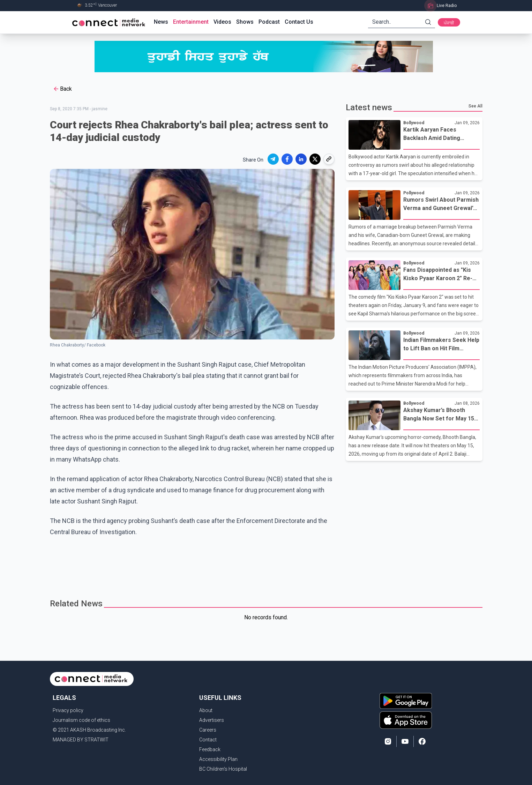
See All (475, 106)
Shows (245, 22)
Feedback (210, 749)
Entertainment (191, 22)
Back (62, 89)
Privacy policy (68, 710)
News (161, 22)
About (206, 710)
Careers (208, 730)
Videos (222, 22)
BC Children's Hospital (223, 769)
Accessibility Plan (218, 759)
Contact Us (299, 22)
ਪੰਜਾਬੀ (449, 23)
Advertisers (212, 720)
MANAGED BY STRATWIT (81, 740)
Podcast (269, 22)
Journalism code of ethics (81, 720)
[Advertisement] (264, 569)
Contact (208, 740)
